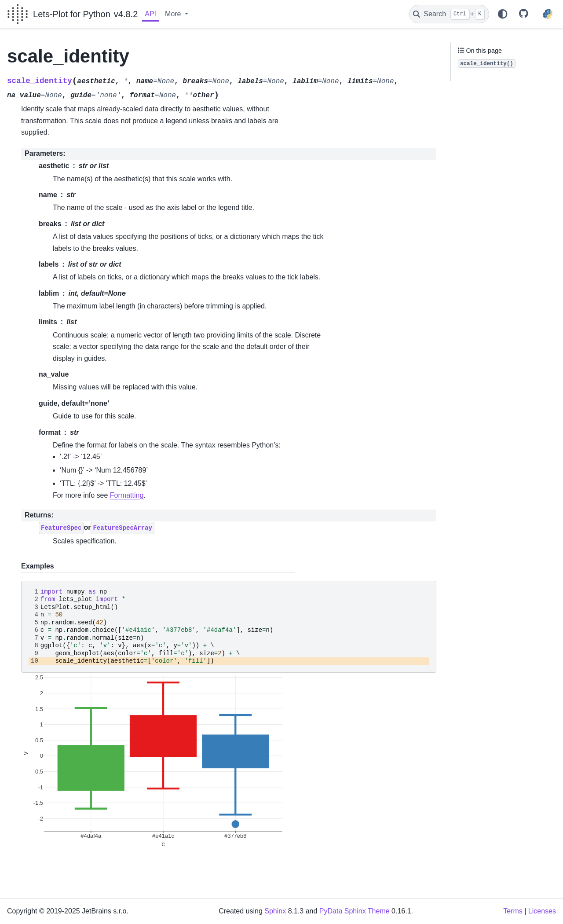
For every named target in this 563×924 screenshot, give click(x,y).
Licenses (542, 911)
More (174, 14)
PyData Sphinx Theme (355, 911)
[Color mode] (502, 14)
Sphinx (275, 911)
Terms (514, 911)
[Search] (449, 14)
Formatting (127, 495)
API (150, 14)
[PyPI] (548, 14)
